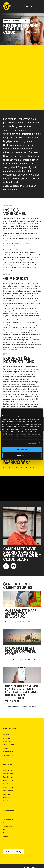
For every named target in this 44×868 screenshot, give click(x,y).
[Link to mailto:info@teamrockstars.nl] (13, 566)
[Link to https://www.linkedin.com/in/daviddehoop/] (6, 566)
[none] (33, 7)
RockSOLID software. (10, 350)
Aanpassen (22, 455)
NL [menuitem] (32, 7)
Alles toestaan (22, 449)
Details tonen (33, 443)
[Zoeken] (27, 7)
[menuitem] (33, 7)
